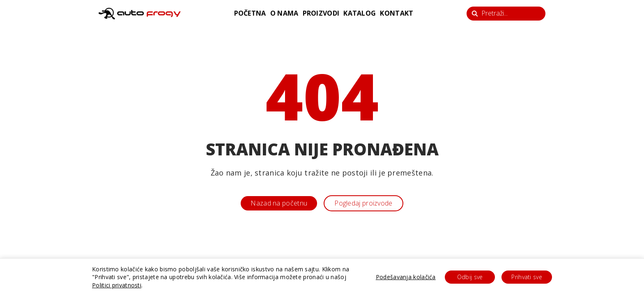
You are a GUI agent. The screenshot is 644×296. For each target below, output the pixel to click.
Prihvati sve (527, 277)
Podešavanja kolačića (406, 277)
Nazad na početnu (279, 203)
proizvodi (321, 13)
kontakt (397, 13)
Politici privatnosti (117, 285)
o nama (284, 13)
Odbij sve (470, 277)
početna (250, 13)
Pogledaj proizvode (363, 203)
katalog (360, 13)
